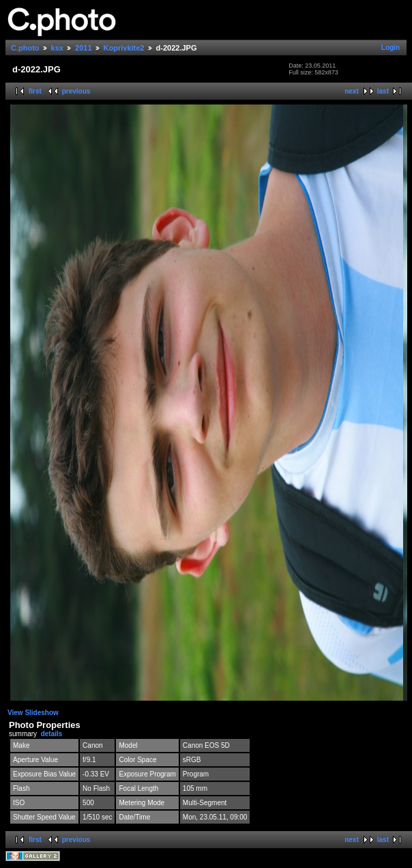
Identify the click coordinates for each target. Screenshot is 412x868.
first (35, 91)
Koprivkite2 (124, 48)
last (383, 91)
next (352, 91)
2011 (83, 48)
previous (76, 91)
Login (391, 47)
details (52, 734)
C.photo (25, 48)
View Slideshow (33, 713)
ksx (57, 48)
